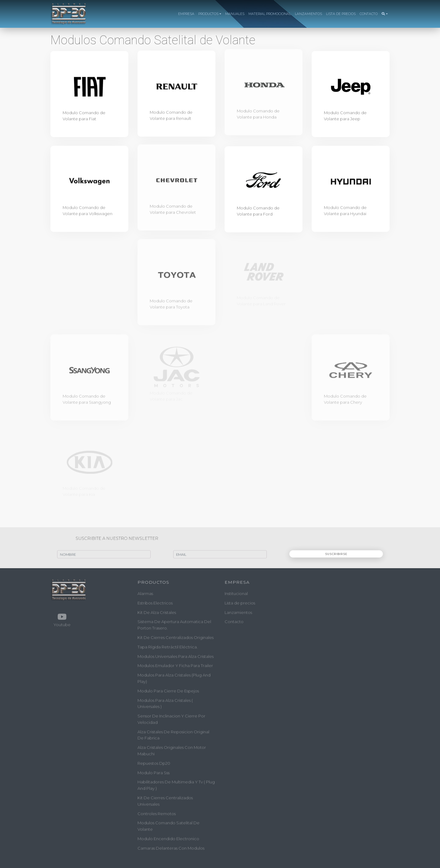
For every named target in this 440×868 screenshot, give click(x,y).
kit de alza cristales (157, 611)
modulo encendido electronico (168, 837)
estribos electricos (155, 601)
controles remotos (157, 812)
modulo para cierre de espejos (168, 689)
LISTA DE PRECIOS (341, 14)
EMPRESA (186, 14)
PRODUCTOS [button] (208, 14)
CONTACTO (369, 14)
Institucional (236, 592)
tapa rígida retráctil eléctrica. (168, 645)
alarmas (145, 592)
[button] (385, 14)
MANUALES (235, 14)
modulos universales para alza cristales (176, 655)
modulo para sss (154, 771)
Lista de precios (240, 601)
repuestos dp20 (154, 761)
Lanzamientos (238, 611)
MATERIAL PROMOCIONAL (270, 14)
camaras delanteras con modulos (171, 846)
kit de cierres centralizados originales (176, 636)
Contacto (234, 620)
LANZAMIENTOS (308, 14)
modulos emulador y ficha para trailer (175, 664)
